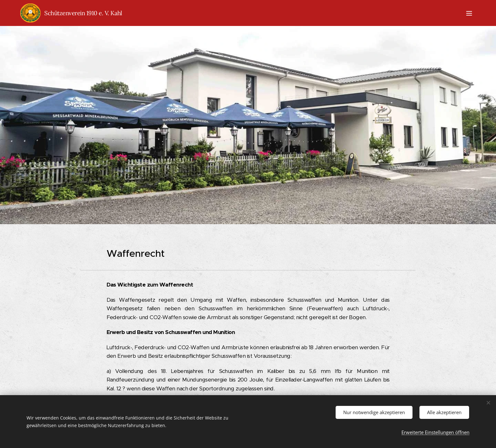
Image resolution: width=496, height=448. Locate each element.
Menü (469, 13)
